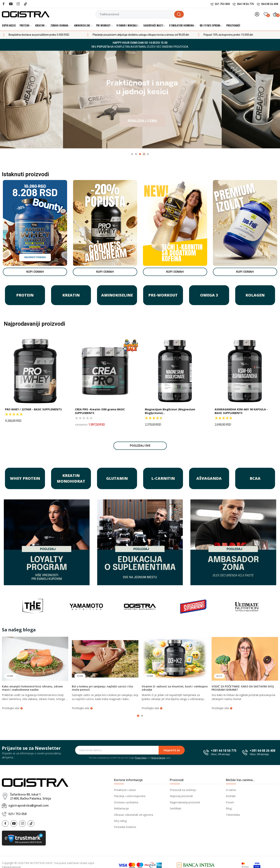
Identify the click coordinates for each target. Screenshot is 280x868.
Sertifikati (176, 808)
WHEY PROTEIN (25, 478)
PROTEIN (25, 295)
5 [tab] (148, 154)
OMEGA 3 (209, 295)
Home (10, 676)
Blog (219, 676)
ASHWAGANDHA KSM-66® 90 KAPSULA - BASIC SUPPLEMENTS (241, 411)
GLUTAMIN (117, 478)
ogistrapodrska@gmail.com (28, 805)
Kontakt (231, 796)
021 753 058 (222, 4)
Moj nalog (120, 821)
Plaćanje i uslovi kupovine (130, 796)
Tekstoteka (233, 815)
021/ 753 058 (17, 814)
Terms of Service (158, 758)
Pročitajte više (12, 708)
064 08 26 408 (270, 4)
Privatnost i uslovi (125, 790)
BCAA (255, 478)
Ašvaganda (209, 478)
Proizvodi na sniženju (183, 790)
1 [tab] (132, 154)
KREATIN (71, 295)
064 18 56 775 (245, 4)
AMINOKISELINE (117, 295)
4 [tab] (144, 154)
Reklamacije (121, 808)
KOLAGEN (255, 295)
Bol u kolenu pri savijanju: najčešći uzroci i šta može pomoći (102, 688)
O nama (231, 790)
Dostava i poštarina (126, 802)
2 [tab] (136, 154)
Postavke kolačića (125, 827)
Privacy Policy (141, 758)
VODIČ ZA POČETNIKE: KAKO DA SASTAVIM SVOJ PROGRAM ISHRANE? (243, 688)
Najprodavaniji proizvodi (185, 802)
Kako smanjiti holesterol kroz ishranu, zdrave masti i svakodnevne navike (32, 688)
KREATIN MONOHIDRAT (71, 478)
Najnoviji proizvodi (181, 796)
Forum (230, 802)
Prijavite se (172, 750)
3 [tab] (140, 154)
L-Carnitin (163, 478)
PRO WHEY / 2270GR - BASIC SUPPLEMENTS (33, 409)
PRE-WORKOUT (163, 295)
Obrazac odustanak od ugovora (134, 815)
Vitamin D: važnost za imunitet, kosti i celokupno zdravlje (175, 688)
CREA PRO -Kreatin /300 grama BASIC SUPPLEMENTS (100, 411)
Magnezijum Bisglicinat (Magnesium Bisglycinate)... (170, 411)
